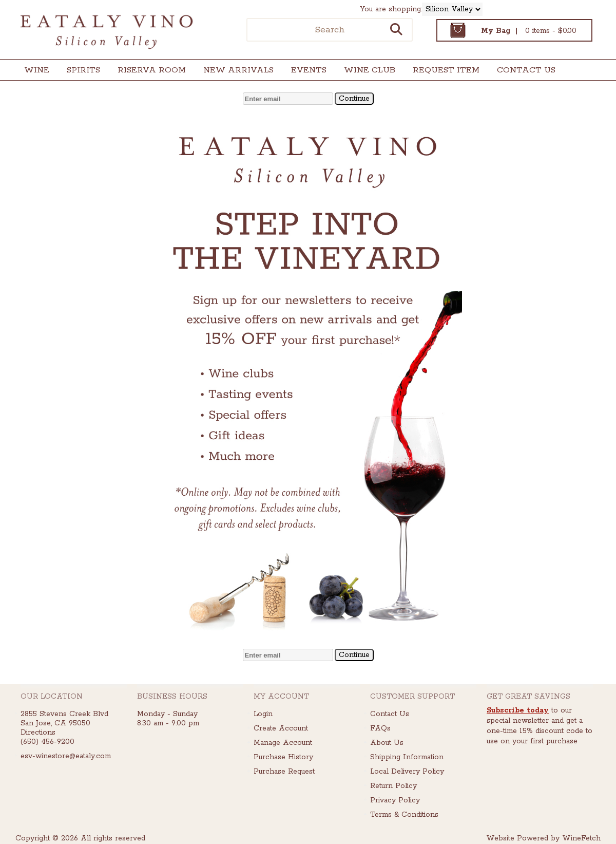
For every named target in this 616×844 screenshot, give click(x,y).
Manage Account (283, 743)
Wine (33, 71)
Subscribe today (518, 710)
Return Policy (393, 786)
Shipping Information (407, 757)
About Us (387, 743)
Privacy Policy (395, 800)
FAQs (380, 728)
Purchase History (283, 757)
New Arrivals (238, 70)
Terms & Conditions (404, 815)
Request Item (446, 70)
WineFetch (581, 838)
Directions (38, 733)
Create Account (281, 728)
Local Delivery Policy (407, 772)
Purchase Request (284, 772)
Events (309, 70)
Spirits (80, 71)
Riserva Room (152, 70)
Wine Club (366, 71)
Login (263, 714)
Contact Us (526, 70)
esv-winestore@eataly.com (66, 756)
